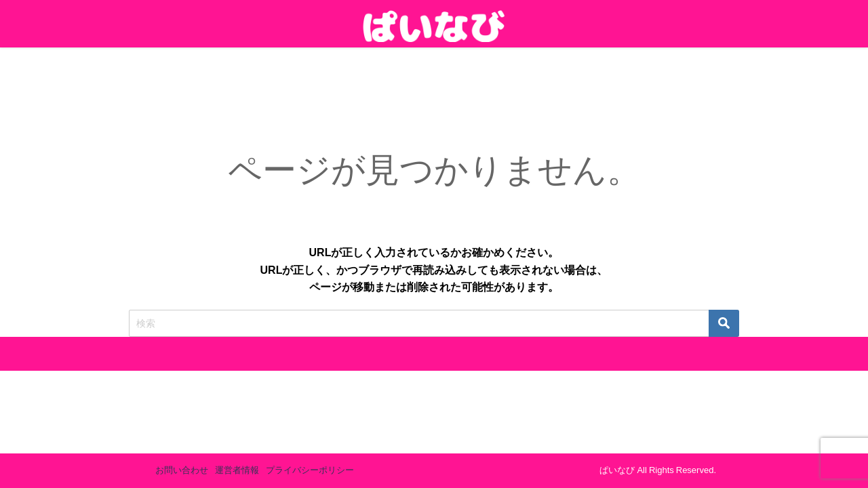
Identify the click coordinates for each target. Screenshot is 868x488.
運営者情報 (237, 470)
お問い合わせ (182, 470)
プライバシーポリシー (310, 470)
